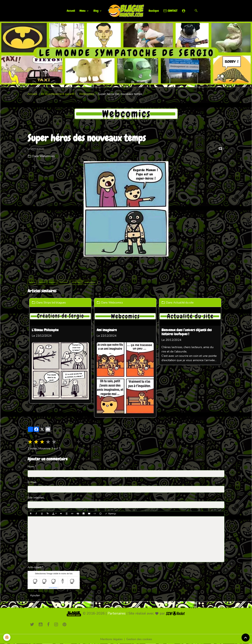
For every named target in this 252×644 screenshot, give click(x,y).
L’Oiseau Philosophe (45, 330)
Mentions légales (111, 639)
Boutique (154, 11)
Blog (96, 11)
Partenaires (117, 613)
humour (64, 282)
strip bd (76, 282)
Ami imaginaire (107, 330)
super (52, 282)
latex (32, 282)
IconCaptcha (53, 587)
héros (42, 282)
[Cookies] (7, 637)
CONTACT (170, 11)
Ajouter (35, 595)
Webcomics (87, 94)
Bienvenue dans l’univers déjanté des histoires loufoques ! (188, 332)
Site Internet (36, 497)
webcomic (90, 282)
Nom (31, 466)
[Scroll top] (246, 638)
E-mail (32, 482)
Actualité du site (185, 302)
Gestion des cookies (139, 639)
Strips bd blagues (55, 302)
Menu (83, 11)
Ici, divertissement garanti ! (58, 94)
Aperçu (110, 513)
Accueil (71, 11)
